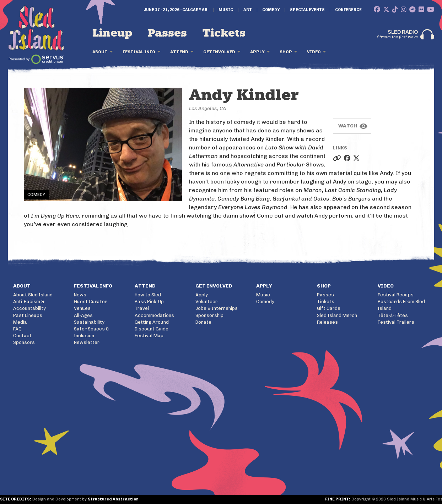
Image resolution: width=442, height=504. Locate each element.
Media (20, 322)
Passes (167, 33)
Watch (348, 126)
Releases (327, 322)
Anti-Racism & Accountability (29, 305)
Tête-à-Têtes (393, 315)
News (80, 295)
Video (314, 52)
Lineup (112, 33)
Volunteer (206, 302)
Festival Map (149, 336)
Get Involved (219, 52)
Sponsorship (209, 315)
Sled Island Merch (337, 315)
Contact (22, 336)
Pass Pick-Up (149, 302)
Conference (348, 10)
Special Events (307, 10)
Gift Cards (329, 308)
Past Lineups (28, 315)
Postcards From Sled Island (401, 305)
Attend (179, 52)
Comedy (271, 10)
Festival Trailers (396, 322)
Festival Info (139, 52)
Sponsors (24, 342)
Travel (142, 308)
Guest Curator (90, 302)
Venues (82, 308)
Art (248, 10)
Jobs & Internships (217, 308)
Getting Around (152, 322)
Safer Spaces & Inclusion (91, 332)
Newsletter (87, 342)
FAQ (17, 329)
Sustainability (89, 322)
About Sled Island (33, 295)
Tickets (224, 33)
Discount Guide (152, 329)
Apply (257, 52)
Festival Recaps (396, 295)
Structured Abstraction (113, 499)
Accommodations (154, 315)
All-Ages (83, 315)
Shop (286, 52)
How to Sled (148, 295)
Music (226, 10)
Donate (203, 322)
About (100, 52)
